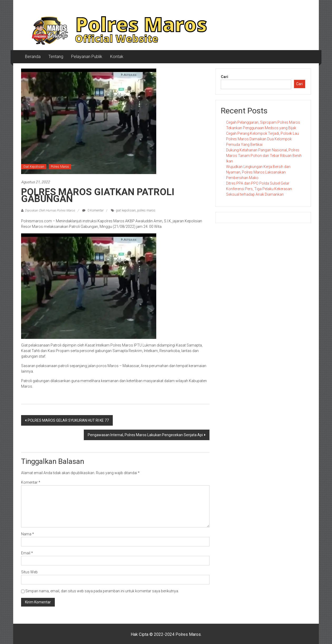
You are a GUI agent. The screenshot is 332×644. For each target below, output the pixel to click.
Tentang (56, 57)
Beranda (33, 57)
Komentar (31, 482)
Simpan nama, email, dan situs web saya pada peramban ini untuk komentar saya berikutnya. (102, 591)
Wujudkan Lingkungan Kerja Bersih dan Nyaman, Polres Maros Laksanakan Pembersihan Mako (258, 172)
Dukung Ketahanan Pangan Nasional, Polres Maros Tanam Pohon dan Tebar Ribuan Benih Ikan (264, 156)
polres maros (146, 210)
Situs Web (29, 572)
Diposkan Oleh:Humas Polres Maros (50, 210)
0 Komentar (93, 210)
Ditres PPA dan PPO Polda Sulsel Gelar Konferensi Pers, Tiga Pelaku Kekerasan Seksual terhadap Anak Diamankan (259, 189)
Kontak (117, 57)
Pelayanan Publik (87, 57)
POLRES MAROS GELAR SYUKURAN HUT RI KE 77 (68, 420)
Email (27, 553)
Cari (224, 77)
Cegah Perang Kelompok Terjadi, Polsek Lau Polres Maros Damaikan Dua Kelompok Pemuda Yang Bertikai (262, 139)
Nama (28, 534)
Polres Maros (60, 167)
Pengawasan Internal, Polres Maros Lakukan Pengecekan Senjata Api (145, 435)
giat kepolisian (126, 210)
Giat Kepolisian (34, 167)
